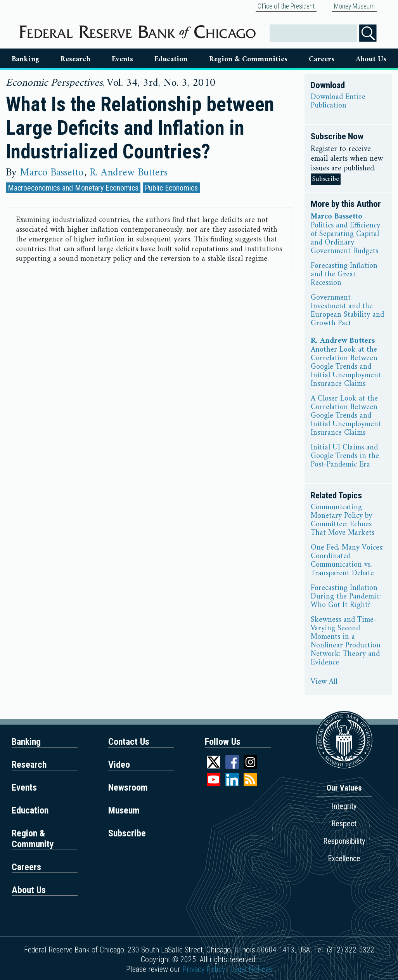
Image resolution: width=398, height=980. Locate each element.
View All (324, 682)
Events (122, 59)
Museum (124, 810)
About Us (371, 59)
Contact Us (129, 742)
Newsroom (128, 787)
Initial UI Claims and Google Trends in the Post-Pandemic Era (345, 456)
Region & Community (33, 839)
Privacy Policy (204, 969)
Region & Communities (248, 59)
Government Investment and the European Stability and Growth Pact (347, 311)
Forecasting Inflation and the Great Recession (344, 275)
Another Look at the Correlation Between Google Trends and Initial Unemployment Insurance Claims (346, 367)
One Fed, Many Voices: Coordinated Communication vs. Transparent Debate (347, 561)
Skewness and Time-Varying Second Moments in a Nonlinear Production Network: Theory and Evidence (346, 642)
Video (119, 765)
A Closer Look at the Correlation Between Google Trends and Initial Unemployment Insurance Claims (346, 416)
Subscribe (326, 179)
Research (75, 59)
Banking (25, 59)
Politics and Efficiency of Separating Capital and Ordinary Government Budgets (345, 239)
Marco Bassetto (52, 173)
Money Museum (354, 6)
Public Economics (171, 188)
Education (171, 59)
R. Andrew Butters (129, 173)
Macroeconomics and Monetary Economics (73, 188)
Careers (322, 59)
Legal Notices (252, 969)
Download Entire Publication (338, 102)
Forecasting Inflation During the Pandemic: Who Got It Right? (346, 597)
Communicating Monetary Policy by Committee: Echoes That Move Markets (343, 520)
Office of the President (286, 6)
